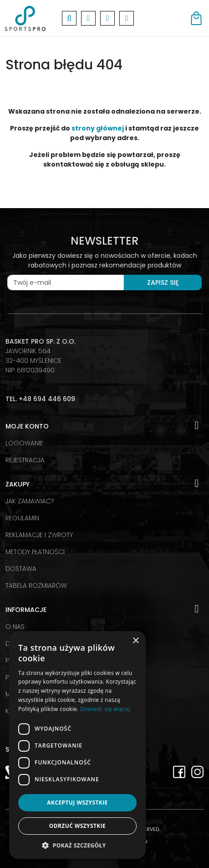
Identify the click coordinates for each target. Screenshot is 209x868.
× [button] (135, 641)
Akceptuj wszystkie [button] (77, 803)
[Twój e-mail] (66, 282)
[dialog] (77, 745)
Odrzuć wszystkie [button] (77, 826)
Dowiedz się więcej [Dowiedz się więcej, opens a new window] (105, 709)
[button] (77, 845)
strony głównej (98, 128)
